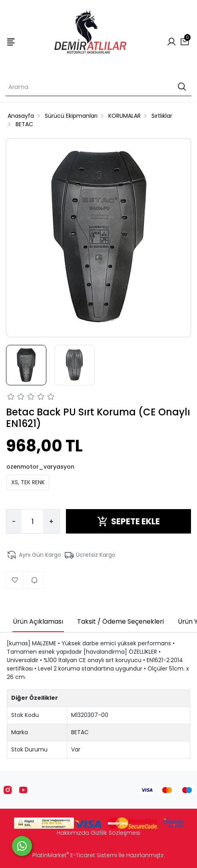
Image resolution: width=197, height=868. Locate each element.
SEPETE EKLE (128, 521)
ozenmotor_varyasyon (40, 467)
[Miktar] (32, 522)
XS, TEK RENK (28, 482)
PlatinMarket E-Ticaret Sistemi (75, 855)
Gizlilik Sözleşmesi (115, 833)
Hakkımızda (73, 833)
